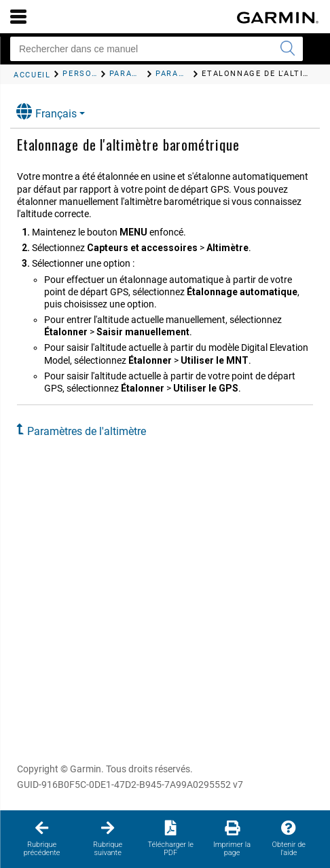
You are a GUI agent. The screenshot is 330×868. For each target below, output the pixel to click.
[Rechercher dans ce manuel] (157, 49)
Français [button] (47, 112)
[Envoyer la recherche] (287, 49)
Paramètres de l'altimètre (87, 431)
